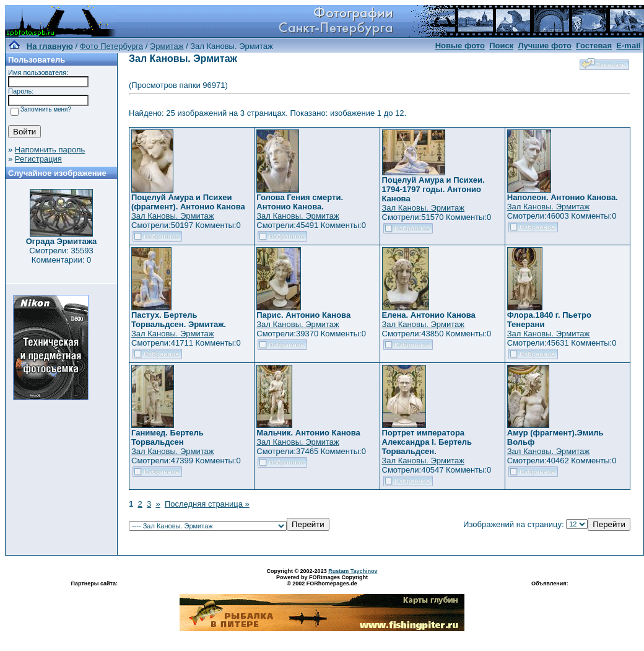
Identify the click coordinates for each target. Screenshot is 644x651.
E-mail (628, 46)
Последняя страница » (207, 504)
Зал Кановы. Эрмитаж (172, 216)
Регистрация (38, 159)
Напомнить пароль (50, 150)
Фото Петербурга (111, 46)
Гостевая (594, 46)
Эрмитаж (167, 46)
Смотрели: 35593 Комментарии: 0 (61, 255)
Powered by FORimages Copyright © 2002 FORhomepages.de (322, 580)
